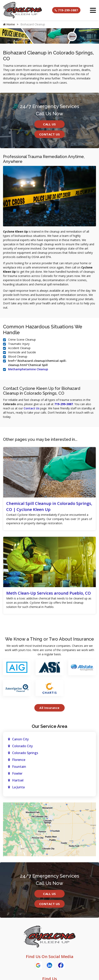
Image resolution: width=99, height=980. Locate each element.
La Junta (18, 787)
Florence (19, 760)
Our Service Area (49, 726)
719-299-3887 (66, 10)
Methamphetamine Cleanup (28, 369)
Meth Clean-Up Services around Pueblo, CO (49, 593)
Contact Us (50, 134)
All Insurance (49, 708)
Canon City (20, 739)
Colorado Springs (25, 753)
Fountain (19, 767)
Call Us (49, 124)
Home (9, 24)
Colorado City (22, 746)
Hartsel (18, 780)
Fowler (17, 773)
